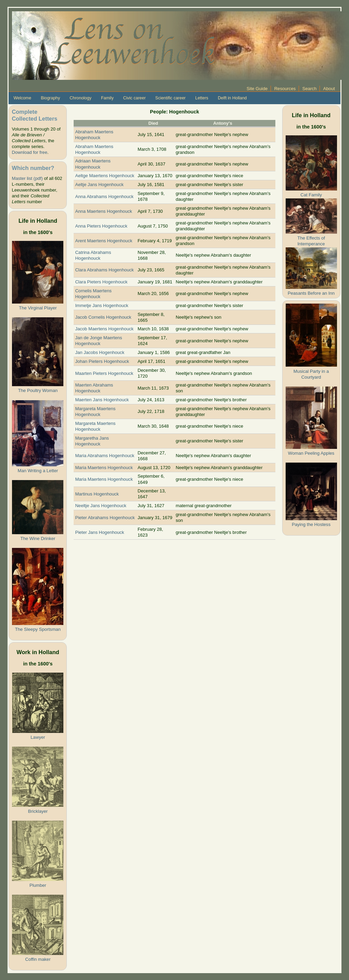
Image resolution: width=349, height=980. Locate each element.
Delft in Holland (232, 98)
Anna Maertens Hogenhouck (103, 211)
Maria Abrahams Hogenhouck (105, 456)
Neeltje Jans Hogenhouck (101, 506)
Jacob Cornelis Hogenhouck (103, 317)
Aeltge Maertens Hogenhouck (105, 176)
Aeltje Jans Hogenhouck (99, 185)
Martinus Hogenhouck (97, 494)
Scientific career (170, 98)
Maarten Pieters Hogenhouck (104, 373)
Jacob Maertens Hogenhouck (104, 329)
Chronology (80, 98)
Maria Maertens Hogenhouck (104, 468)
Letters (202, 98)
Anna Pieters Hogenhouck (101, 226)
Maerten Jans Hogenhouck (102, 400)
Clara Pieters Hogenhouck (101, 282)
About (329, 89)
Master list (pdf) (27, 178)
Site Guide (257, 89)
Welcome (22, 98)
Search (310, 89)
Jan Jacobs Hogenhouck (100, 352)
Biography (50, 98)
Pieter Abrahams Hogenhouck (105, 518)
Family (107, 98)
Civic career (135, 98)
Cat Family (311, 195)
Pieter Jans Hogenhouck (99, 532)
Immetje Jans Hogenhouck (102, 305)
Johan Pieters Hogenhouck (102, 361)
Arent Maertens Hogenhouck (104, 241)
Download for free (29, 152)
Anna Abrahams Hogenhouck (104, 197)
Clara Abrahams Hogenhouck (104, 270)
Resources (285, 89)
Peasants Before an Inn (311, 293)
